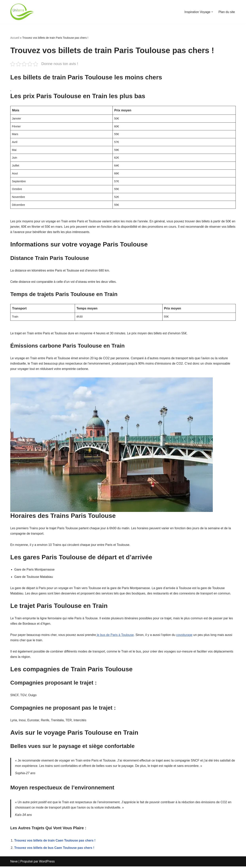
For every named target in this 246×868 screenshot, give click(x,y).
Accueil (15, 38)
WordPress (47, 863)
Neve (14, 863)
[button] (212, 12)
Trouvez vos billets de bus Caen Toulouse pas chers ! (54, 849)
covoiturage (185, 636)
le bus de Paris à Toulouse (115, 636)
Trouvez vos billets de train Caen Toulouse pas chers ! (55, 842)
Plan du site (227, 12)
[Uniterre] (22, 12)
